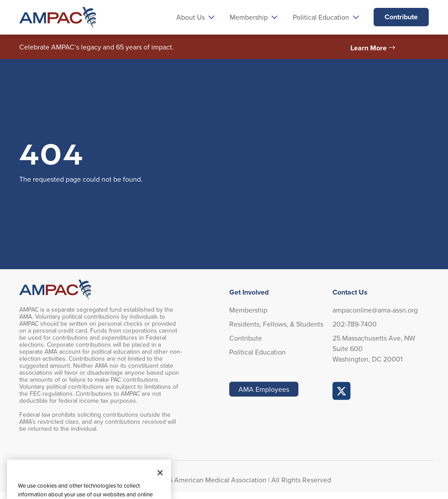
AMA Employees (264, 389)
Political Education (257, 352)
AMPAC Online (342, 391)
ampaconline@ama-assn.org (375, 310)
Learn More (369, 48)
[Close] (160, 482)
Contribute (401, 17)
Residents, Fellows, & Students (276, 324)
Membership (248, 310)
